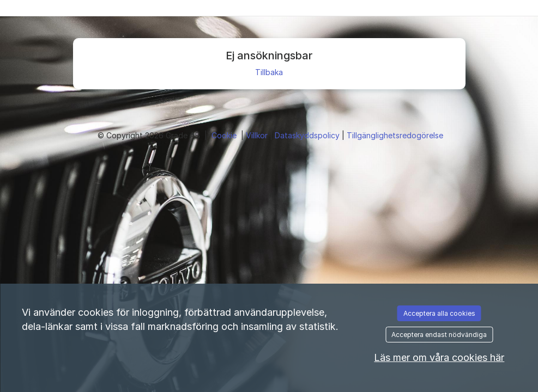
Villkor (258, 135)
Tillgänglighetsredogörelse (395, 135)
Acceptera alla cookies (439, 313)
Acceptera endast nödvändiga (439, 335)
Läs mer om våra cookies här (439, 357)
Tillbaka (269, 72)
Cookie (225, 135)
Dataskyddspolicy (308, 135)
